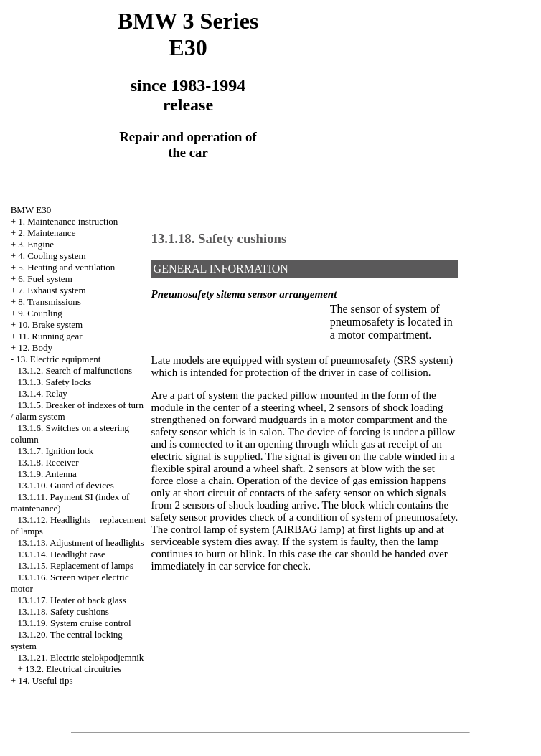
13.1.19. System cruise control (74, 623)
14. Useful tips (45, 680)
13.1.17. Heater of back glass (71, 600)
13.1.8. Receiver (48, 462)
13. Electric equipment (58, 359)
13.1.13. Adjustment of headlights (80, 543)
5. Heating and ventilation (66, 267)
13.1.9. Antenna (47, 474)
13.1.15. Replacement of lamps (75, 566)
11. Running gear (50, 336)
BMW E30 (31, 210)
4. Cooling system (52, 256)
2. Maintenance (47, 233)
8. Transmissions (49, 302)
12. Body (35, 348)
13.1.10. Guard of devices (65, 485)
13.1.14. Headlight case (61, 554)
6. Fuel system (45, 279)
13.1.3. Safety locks (54, 382)
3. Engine (36, 244)
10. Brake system (50, 325)
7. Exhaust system (52, 290)
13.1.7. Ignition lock (55, 451)
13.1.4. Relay (42, 393)
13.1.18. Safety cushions (63, 611)
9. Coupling (40, 313)
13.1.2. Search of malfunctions (75, 370)
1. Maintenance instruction (68, 221)
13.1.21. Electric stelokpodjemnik (80, 657)
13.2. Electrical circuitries (73, 669)
